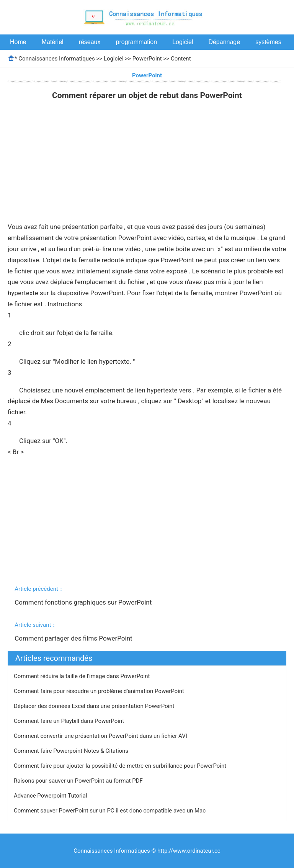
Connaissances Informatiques (56, 59)
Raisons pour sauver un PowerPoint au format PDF (79, 781)
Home (18, 42)
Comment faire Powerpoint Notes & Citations (72, 751)
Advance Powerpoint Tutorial (51, 796)
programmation (137, 42)
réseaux (90, 42)
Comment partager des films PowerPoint (74, 638)
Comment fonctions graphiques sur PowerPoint (84, 602)
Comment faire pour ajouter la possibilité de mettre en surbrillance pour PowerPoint (121, 766)
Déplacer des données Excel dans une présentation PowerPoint (95, 706)
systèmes (268, 42)
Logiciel (183, 42)
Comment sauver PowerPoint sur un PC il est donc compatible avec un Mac (110, 811)
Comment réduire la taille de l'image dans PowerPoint (82, 676)
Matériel (53, 42)
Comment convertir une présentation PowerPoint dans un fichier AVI (101, 736)
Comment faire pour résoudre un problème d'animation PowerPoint (100, 691)
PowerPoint (147, 59)
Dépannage (224, 42)
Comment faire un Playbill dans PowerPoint (70, 721)
